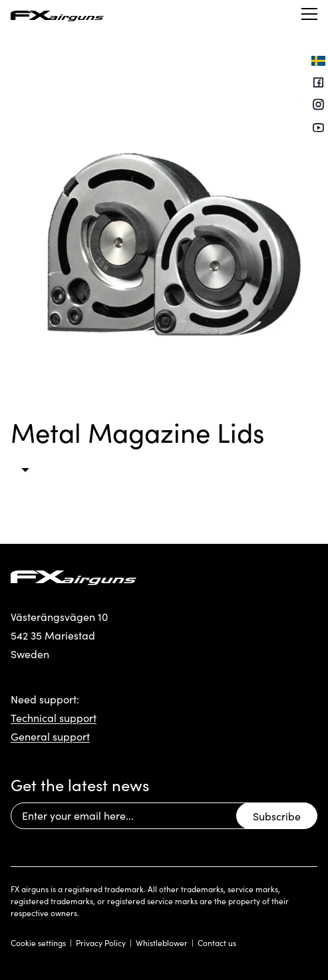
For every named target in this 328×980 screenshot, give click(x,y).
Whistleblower (162, 943)
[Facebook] (318, 83)
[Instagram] (318, 106)
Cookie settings (38, 943)
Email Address (10, 803)
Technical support (54, 718)
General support (50, 736)
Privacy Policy (101, 943)
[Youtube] (318, 128)
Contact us (217, 943)
